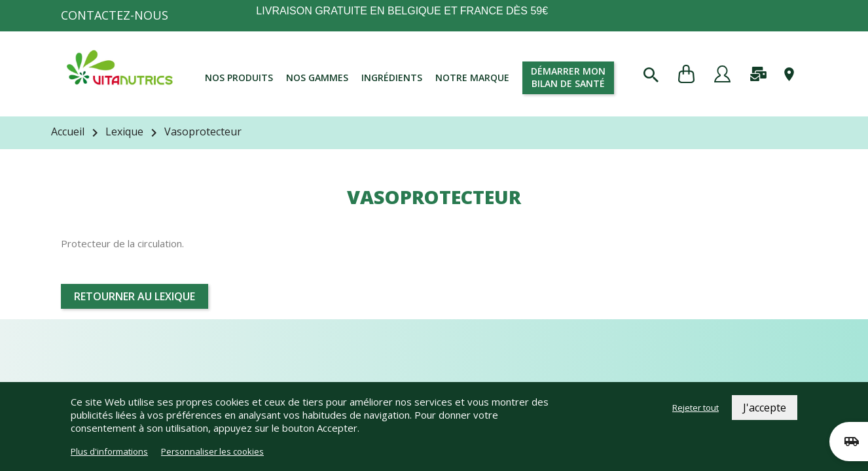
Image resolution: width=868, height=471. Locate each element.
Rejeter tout (696, 408)
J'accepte (765, 408)
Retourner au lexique (135, 296)
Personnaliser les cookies (212, 451)
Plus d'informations (109, 451)
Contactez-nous (115, 15)
